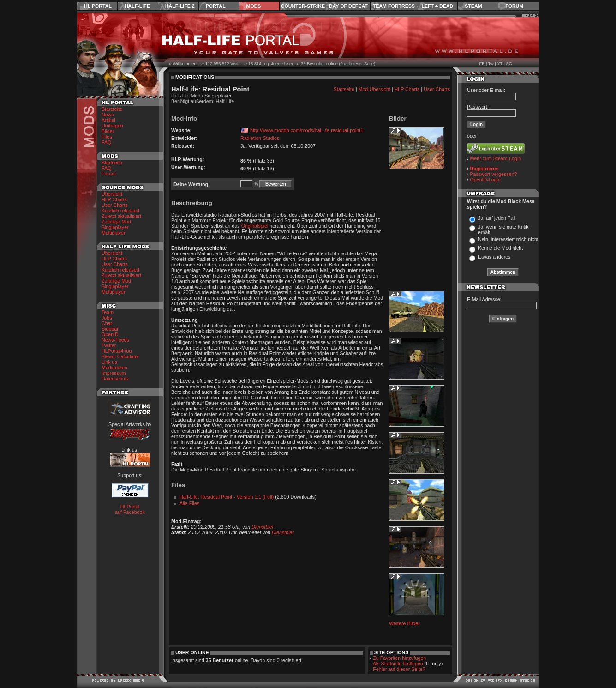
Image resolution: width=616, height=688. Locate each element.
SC (509, 64)
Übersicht (112, 194)
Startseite (112, 109)
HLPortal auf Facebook (130, 509)
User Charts (115, 205)
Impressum (114, 373)
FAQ (106, 142)
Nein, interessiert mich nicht (508, 239)
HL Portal (98, 6)
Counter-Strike (303, 6)
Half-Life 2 (180, 6)
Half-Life (137, 6)
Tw (491, 64)
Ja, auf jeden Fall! (497, 218)
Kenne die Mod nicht (500, 248)
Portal (216, 6)
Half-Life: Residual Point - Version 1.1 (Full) (227, 497)
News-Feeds (115, 340)
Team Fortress (394, 6)
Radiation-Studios (260, 138)
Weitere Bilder (404, 623)
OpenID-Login (485, 180)
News (108, 115)
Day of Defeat (348, 6)
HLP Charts (114, 199)
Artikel (108, 120)
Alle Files (189, 503)
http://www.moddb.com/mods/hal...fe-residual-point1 (307, 130)
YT (500, 64)
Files (107, 137)
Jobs (107, 318)
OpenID (110, 334)
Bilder (108, 131)
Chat (107, 323)
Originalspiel (255, 226)
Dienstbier (263, 527)
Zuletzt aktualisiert (121, 216)
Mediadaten (114, 368)
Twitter (109, 345)
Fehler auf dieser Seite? (399, 669)
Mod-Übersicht (374, 89)
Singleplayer (115, 227)
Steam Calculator (120, 356)
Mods (254, 6)
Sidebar (110, 329)
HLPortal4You (117, 351)
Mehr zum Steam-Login (496, 158)
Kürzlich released (120, 211)
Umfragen (112, 126)
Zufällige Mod (116, 222)
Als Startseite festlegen (398, 664)
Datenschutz (115, 379)
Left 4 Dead (437, 6)
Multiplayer (114, 233)
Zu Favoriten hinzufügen (399, 658)
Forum (514, 6)
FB (482, 64)
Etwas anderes (494, 257)
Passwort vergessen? (494, 174)
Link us (109, 362)
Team (108, 312)
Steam (473, 6)
